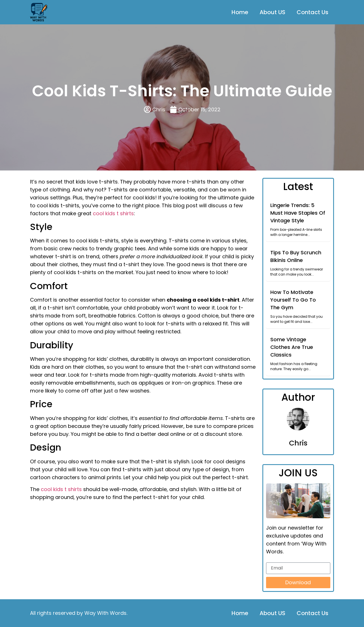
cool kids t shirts (113, 213)
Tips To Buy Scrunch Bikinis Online (296, 256)
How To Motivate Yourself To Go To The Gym (293, 300)
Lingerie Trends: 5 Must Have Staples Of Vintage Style (298, 213)
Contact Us (312, 12)
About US (272, 12)
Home (240, 12)
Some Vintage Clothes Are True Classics (292, 347)
